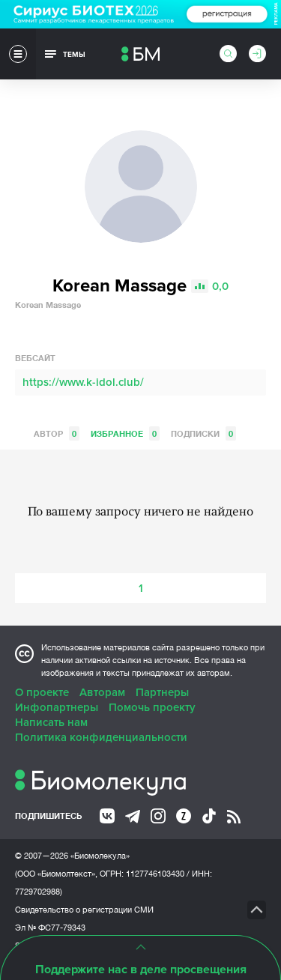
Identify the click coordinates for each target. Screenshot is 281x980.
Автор (57, 433)
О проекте (42, 692)
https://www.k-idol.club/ (83, 382)
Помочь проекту (152, 707)
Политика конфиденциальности (101, 737)
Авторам (102, 692)
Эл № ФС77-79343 (50, 928)
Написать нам (51, 722)
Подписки (203, 433)
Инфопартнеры (57, 707)
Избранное (125, 433)
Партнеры (162, 692)
